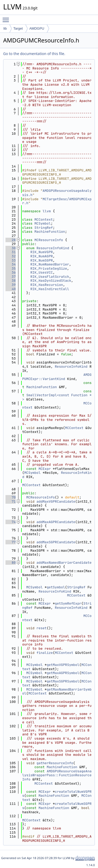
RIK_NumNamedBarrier (50, 264)
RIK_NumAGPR (42, 256)
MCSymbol (43, 223)
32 (11, 256)
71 (11, 501)
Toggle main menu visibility (7, 18)
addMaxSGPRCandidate (56, 542)
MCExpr (45, 469)
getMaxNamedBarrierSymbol (57, 691)
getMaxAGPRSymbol (63, 673)
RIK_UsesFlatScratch (50, 277)
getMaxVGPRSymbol (63, 665)
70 (11, 497)
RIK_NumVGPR (42, 252)
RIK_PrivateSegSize (49, 268)
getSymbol (56, 587)
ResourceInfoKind (53, 248)
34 (11, 264)
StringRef (44, 228)
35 (11, 268)
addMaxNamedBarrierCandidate (64, 563)
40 (11, 289)
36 (11, 272)
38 (11, 281)
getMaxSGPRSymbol (63, 681)
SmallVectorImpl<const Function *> (57, 397)
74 (11, 522)
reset (42, 628)
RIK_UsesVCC (42, 272)
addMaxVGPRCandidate (56, 501)
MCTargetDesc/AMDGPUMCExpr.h (57, 201)
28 (11, 240)
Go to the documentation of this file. (34, 54)
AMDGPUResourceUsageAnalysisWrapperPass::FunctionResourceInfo (57, 775)
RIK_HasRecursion (47, 285)
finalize (45, 653)
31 (11, 252)
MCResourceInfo (49, 240)
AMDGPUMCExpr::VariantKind (57, 377)
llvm (47, 211)
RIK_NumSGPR (42, 260)
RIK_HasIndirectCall (50, 289)
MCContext (44, 219)
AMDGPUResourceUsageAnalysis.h (57, 193)
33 (11, 260)
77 (11, 542)
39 (11, 285)
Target (18, 28)
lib (5, 28)
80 (11, 563)
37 (11, 277)
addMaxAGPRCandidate (56, 522)
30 (11, 248)
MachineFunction (50, 232)
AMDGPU (37, 28)
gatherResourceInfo (55, 763)
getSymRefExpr (68, 603)
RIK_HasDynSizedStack (51, 281)
